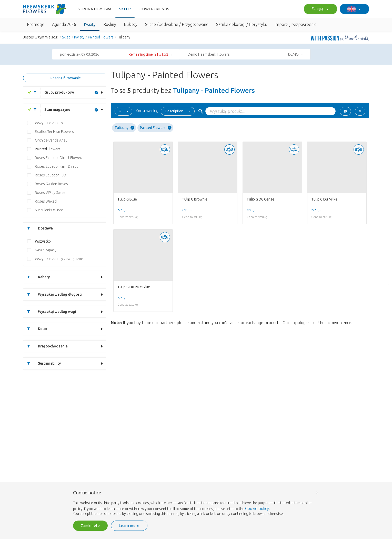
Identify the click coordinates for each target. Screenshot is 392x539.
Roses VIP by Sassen (51, 193)
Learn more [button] (129, 526)
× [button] (317, 492)
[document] (196, 503)
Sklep (125, 9)
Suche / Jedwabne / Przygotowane (177, 24)
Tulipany (124, 128)
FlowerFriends (154, 9)
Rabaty (37, 277)
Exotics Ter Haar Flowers (54, 132)
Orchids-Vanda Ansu (51, 140)
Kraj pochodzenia (46, 346)
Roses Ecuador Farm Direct (56, 166)
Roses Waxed (46, 201)
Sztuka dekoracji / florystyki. (242, 24)
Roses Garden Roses (51, 184)
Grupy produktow (52, 92)
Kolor (35, 329)
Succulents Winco (49, 210)
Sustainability (42, 363)
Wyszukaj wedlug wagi (50, 312)
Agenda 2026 (64, 24)
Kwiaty (90, 24)
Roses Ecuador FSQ (51, 175)
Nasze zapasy (46, 250)
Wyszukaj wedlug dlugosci (53, 295)
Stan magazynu (50, 110)
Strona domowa (95, 9)
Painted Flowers (101, 37)
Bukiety (131, 24)
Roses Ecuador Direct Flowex (58, 158)
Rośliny (110, 24)
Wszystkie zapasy (49, 123)
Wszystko (43, 241)
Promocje (36, 24)
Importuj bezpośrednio (296, 24)
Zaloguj (319, 9)
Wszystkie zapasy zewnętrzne (59, 259)
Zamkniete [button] (90, 526)
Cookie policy (257, 508)
